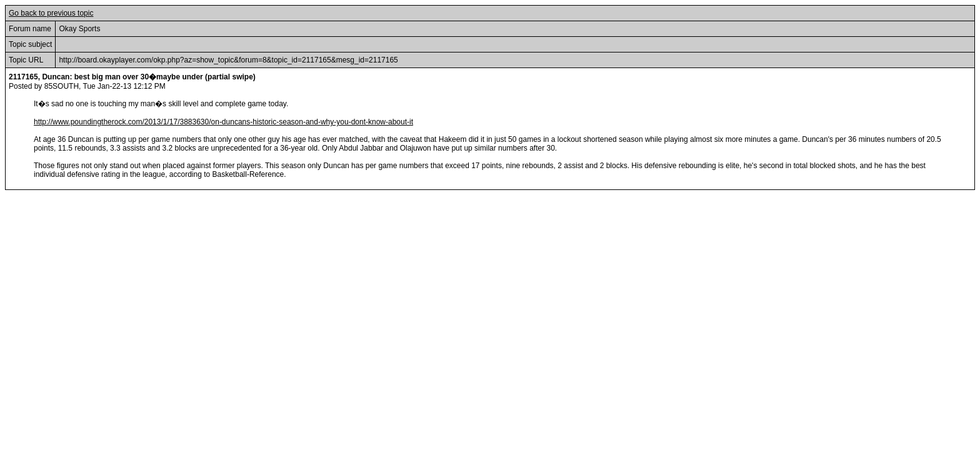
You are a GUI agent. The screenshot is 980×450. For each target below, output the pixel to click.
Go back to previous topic (51, 13)
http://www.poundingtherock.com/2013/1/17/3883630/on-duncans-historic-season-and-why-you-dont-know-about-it (223, 122)
